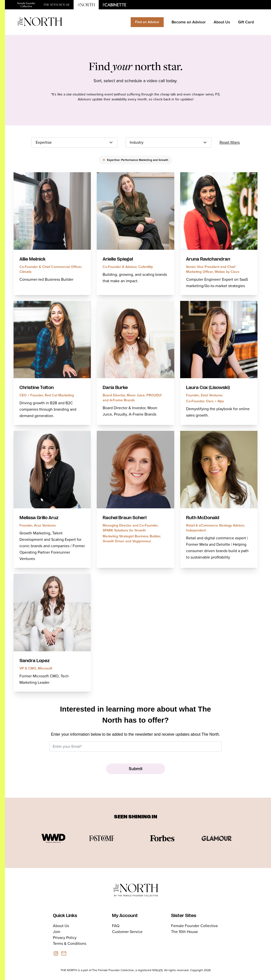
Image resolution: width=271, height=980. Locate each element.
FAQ (116, 926)
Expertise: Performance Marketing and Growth (135, 160)
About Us (222, 22)
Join (57, 932)
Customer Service (127, 932)
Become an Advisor (189, 22)
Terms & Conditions (70, 943)
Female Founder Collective (194, 926)
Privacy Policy (65, 938)
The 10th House (184, 932)
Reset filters (230, 142)
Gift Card (246, 22)
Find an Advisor (147, 22)
